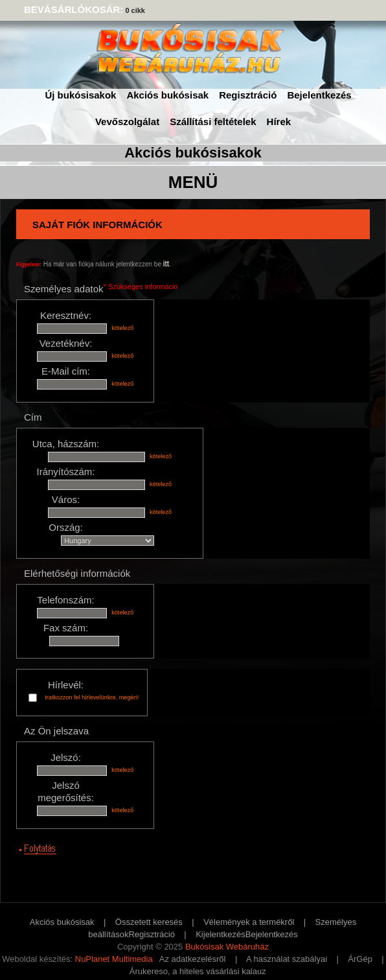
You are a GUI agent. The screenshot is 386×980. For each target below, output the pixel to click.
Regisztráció (248, 95)
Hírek (279, 122)
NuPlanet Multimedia (114, 959)
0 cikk (135, 10)
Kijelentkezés (221, 934)
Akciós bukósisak (167, 95)
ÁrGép (360, 959)
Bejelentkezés (319, 95)
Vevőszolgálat (127, 122)
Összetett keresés (149, 922)
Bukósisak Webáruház (227, 947)
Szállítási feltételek (213, 122)
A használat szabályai (287, 959)
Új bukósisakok (80, 95)
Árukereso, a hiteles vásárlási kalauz (198, 971)
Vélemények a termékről (249, 922)
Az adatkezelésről (193, 959)
